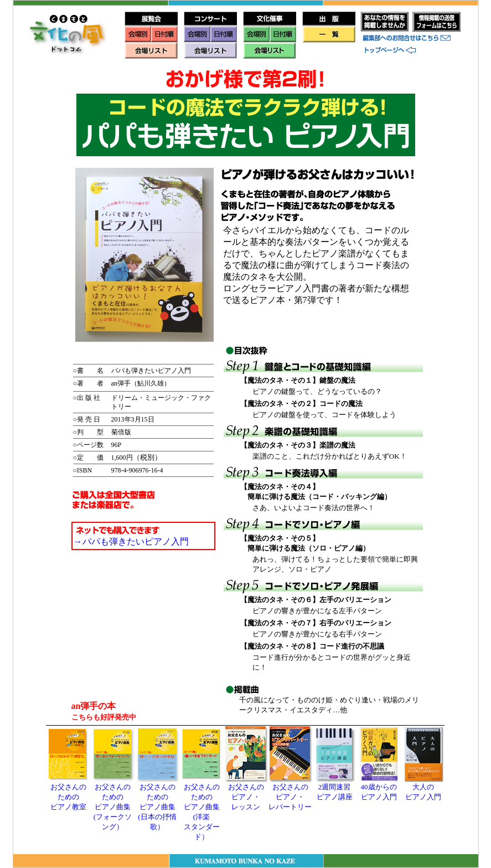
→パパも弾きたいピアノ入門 (131, 541)
